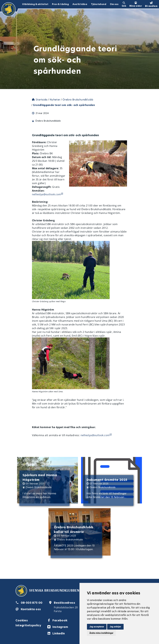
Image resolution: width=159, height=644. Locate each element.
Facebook (60, 620)
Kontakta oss (31, 609)
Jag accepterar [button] (97, 627)
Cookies (22, 620)
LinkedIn (59, 633)
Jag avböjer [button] (115, 627)
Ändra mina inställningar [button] (101, 633)
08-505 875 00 (32, 603)
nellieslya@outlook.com (47, 194)
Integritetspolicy (28, 625)
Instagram (60, 627)
